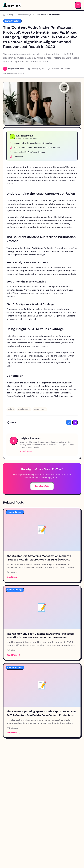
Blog (11, 15)
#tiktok (11, 409)
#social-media (24, 409)
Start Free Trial (42, 486)
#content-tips (40, 409)
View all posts (26, 451)
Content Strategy (24, 15)
